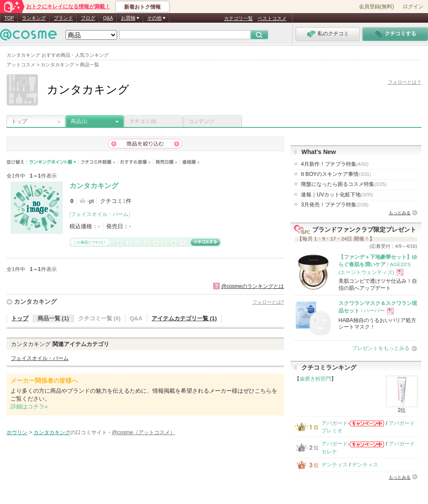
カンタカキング (94, 186)
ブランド (63, 18)
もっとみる (400, 213)
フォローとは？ (405, 82)
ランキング (34, 18)
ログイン (413, 7)
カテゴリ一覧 (238, 18)
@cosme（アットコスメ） (143, 432)
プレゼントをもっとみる (381, 348)
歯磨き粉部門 (315, 379)
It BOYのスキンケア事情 (336, 174)
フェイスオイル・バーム (100, 214)
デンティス (335, 465)
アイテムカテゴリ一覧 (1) (184, 318)
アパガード (335, 423)
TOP (9, 18)
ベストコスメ (272, 18)
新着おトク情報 (142, 7)
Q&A (108, 18)
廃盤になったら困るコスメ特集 (344, 184)
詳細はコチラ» (29, 406)
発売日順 (167, 162)
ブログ (88, 18)
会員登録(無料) (376, 7)
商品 (79, 121)
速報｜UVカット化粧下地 (337, 195)
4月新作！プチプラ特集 (335, 164)
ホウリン (17, 432)
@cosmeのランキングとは (252, 286)
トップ (19, 121)
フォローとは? (268, 302)
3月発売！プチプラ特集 (335, 205)
